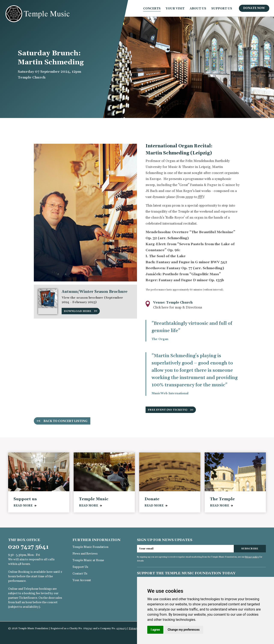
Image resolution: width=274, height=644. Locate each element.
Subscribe (250, 549)
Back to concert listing (66, 421)
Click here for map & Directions (178, 307)
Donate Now (254, 8)
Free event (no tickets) (168, 410)
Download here (77, 311)
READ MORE (23, 506)
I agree (155, 630)
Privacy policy (252, 557)
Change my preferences (184, 630)
